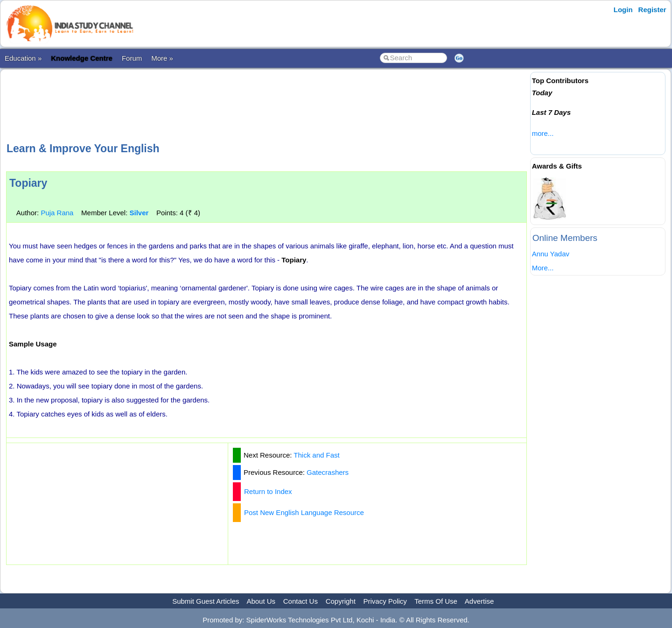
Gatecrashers (328, 472)
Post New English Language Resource (304, 512)
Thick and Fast (316, 455)
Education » (23, 58)
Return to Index (268, 491)
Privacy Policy (385, 601)
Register (652, 10)
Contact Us (301, 601)
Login (623, 10)
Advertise (479, 601)
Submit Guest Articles (206, 601)
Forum (132, 58)
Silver (139, 213)
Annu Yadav (551, 254)
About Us (261, 601)
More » (162, 58)
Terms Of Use (436, 601)
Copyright (341, 601)
